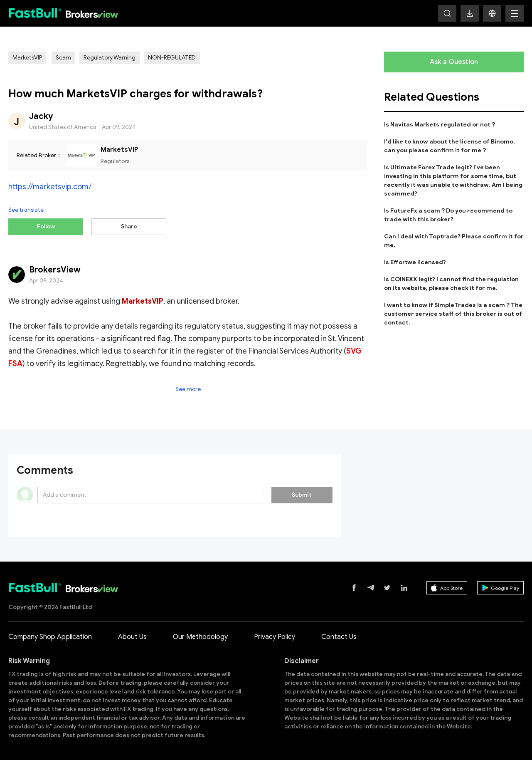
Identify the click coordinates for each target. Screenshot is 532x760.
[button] (492, 13)
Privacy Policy (275, 633)
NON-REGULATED (172, 58)
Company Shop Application (50, 633)
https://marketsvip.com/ (50, 187)
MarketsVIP (27, 58)
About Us (132, 633)
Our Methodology (200, 633)
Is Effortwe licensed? (415, 262)
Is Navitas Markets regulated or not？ (440, 125)
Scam (63, 58)
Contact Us (339, 633)
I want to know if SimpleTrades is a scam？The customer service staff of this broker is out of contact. (453, 314)
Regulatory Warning (110, 58)
